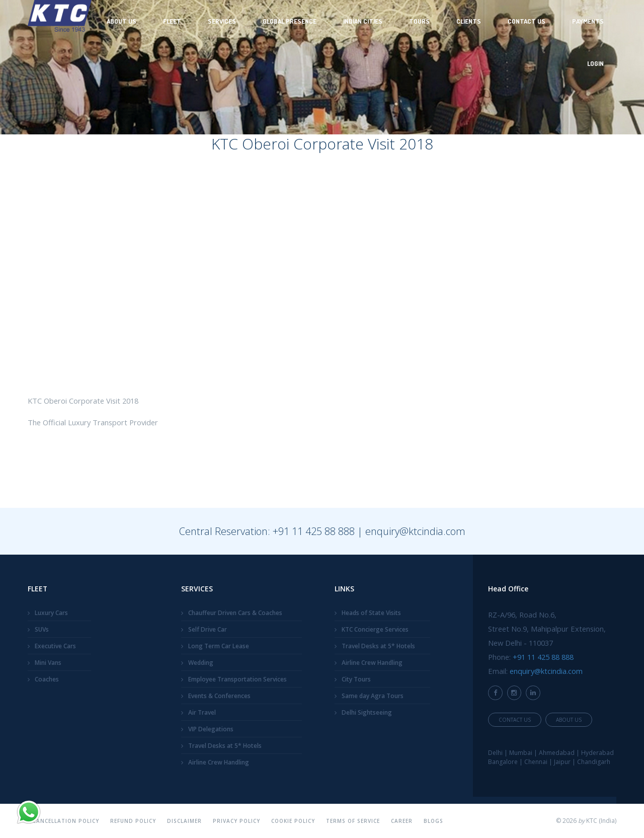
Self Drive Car (208, 629)
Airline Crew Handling (219, 762)
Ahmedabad (557, 753)
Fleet (172, 21)
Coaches (47, 679)
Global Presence (290, 21)
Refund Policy (133, 821)
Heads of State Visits (371, 613)
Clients (469, 21)
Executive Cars (55, 646)
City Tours (356, 679)
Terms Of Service (353, 821)
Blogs (433, 821)
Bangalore (503, 762)
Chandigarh (594, 762)
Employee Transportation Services (237, 679)
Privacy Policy (236, 821)
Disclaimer (184, 821)
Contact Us (527, 21)
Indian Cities (363, 21)
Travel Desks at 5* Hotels (225, 746)
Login (595, 63)
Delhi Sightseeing (367, 712)
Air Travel (202, 712)
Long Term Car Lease (219, 646)
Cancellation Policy (66, 821)
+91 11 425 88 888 (314, 531)
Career (402, 821)
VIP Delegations (211, 729)
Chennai (536, 762)
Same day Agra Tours (373, 696)
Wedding (201, 663)
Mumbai (521, 753)
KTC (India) (601, 821)
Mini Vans (48, 663)
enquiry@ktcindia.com (415, 531)
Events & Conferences (219, 696)
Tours (419, 21)
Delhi (495, 753)
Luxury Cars (51, 613)
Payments (588, 21)
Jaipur (562, 762)
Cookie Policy (293, 821)
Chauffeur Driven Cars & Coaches (235, 613)
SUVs (42, 629)
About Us (122, 21)
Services (222, 21)
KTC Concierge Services (375, 629)
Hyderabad (597, 753)
